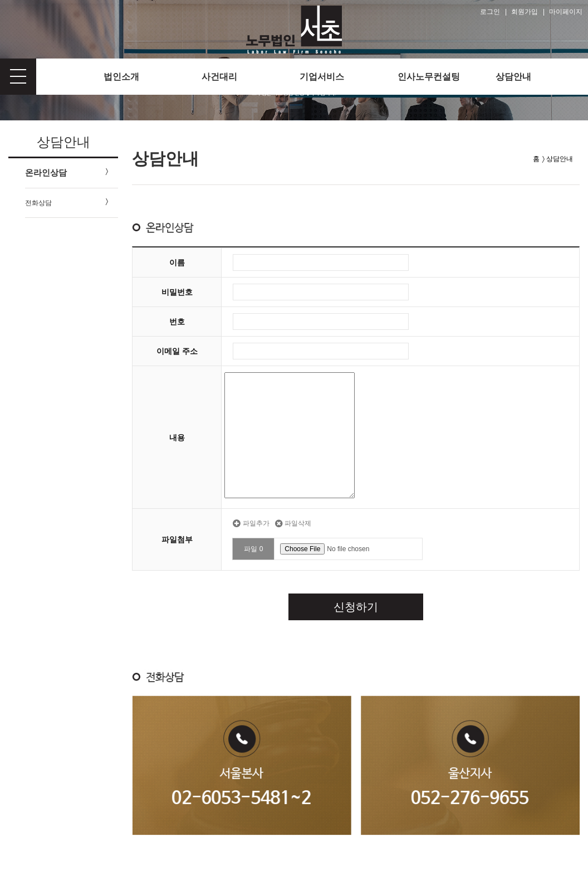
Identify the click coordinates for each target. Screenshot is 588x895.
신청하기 (356, 607)
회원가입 (525, 12)
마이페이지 (566, 12)
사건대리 (219, 77)
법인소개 (121, 77)
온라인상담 (46, 172)
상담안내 (513, 77)
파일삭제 (293, 523)
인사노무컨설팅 (429, 77)
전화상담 (38, 203)
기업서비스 (322, 77)
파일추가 (251, 523)
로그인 (490, 12)
